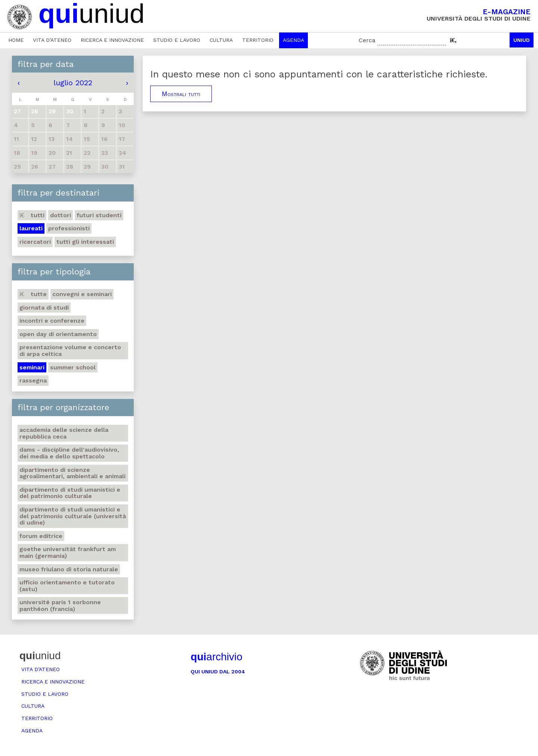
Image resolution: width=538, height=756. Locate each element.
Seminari (32, 367)
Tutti (32, 215)
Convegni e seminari (82, 294)
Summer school (73, 367)
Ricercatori (35, 242)
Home (16, 40)
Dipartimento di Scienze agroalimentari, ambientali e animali (72, 473)
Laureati (31, 228)
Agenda (293, 40)
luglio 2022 (73, 83)
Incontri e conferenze (52, 321)
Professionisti (69, 228)
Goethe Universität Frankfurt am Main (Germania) (68, 552)
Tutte (33, 294)
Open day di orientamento (58, 334)
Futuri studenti (99, 215)
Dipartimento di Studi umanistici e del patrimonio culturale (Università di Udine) (73, 516)
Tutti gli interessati (85, 242)
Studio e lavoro (177, 40)
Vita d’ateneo (52, 40)
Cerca (367, 40)
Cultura (221, 40)
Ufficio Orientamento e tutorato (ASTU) (67, 586)
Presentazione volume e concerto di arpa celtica (70, 351)
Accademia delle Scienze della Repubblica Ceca (64, 433)
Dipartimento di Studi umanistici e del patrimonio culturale (70, 493)
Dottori (61, 215)
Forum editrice (41, 536)
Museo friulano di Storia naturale (69, 569)
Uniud (522, 40)
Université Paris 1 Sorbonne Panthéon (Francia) (60, 606)
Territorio (258, 40)
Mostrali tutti (181, 94)
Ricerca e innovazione (112, 40)
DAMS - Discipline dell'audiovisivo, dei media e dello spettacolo (69, 453)
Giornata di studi (44, 308)
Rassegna (33, 380)
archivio (216, 657)
